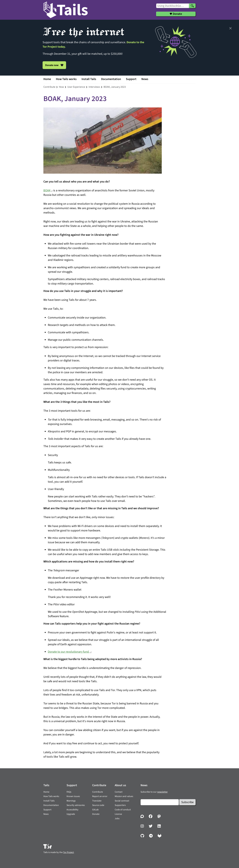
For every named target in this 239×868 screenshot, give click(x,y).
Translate (97, 801)
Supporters (120, 805)
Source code (98, 805)
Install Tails (89, 79)
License (118, 814)
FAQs (69, 792)
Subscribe (187, 802)
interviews (94, 87)
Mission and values (124, 796)
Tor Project (68, 852)
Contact (119, 792)
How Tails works (66, 79)
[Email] (160, 802)
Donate (96, 814)
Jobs (117, 819)
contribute (49, 87)
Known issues (73, 796)
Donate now (54, 65)
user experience (76, 87)
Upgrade (71, 814)
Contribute (98, 792)
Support (131, 79)
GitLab (95, 810)
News (145, 79)
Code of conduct (123, 810)
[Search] (192, 6)
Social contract (122, 801)
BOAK (47, 190)
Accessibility (72, 810)
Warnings (71, 801)
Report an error (100, 796)
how (61, 87)
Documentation (111, 79)
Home (47, 79)
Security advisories (76, 805)
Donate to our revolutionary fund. (69, 652)
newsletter (162, 792)
